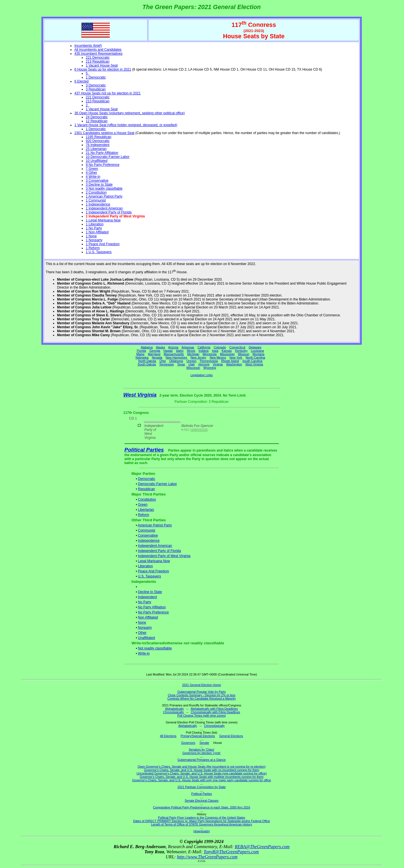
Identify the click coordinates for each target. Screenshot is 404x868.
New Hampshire (176, 357)
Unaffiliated (146, 638)
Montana (258, 354)
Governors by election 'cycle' (202, 753)
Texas (181, 364)
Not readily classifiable (155, 648)
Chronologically (173, 712)
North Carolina (255, 357)
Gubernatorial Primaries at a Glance (202, 760)
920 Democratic (98, 141)
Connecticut (237, 347)
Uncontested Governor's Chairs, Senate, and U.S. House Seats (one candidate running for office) (202, 773)
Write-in (144, 653)
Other (142, 633)
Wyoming (210, 368)
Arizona (173, 347)
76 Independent (97, 145)
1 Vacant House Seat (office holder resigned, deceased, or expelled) (126, 125)
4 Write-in (93, 177)
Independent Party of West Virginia (164, 556)
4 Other (91, 173)
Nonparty (145, 628)
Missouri (244, 354)
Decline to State (150, 592)
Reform (143, 515)
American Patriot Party (155, 525)
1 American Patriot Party (104, 196)
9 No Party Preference (103, 165)
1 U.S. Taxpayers (99, 252)
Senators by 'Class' (202, 750)
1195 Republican (98, 137)
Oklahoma (176, 361)
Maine (140, 354)
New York (236, 357)
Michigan (193, 354)
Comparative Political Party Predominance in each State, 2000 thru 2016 (201, 807)
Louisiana (257, 351)
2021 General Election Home (202, 685)
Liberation (145, 566)
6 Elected (81, 81)
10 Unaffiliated (97, 161)
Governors (188, 743)
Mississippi (227, 354)
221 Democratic (98, 58)
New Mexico (218, 357)
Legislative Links (201, 375)
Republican (146, 489)
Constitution (147, 499)
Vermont (204, 364)
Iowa (215, 351)
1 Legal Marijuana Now (103, 220)
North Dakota (147, 361)
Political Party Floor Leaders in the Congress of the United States (202, 818)
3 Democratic (96, 85)
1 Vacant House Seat (102, 65)
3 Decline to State (99, 185)
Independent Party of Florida (159, 551)
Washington (234, 364)
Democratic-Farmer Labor (157, 484)
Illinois (191, 351)
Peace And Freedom (153, 571)
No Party (145, 602)
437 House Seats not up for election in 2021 (108, 93)
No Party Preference (153, 612)
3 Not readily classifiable (104, 189)
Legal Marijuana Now (154, 561)
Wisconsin (193, 368)
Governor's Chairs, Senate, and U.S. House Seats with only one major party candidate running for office (202, 780)
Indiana (204, 351)
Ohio (163, 361)
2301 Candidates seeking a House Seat (104, 133)
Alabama (147, 347)
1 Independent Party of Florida (109, 212)
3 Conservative (97, 181)
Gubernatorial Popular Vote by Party (202, 692)
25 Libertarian (96, 149)
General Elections (231, 736)
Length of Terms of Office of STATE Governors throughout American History (201, 824)
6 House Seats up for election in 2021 (103, 69)
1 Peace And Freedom (103, 244)
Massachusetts (174, 354)
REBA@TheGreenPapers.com (262, 847)
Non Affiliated (148, 617)
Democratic (147, 479)
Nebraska (142, 357)
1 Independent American (104, 208)
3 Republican (96, 89)
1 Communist (96, 200)
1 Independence (98, 204)
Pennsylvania (209, 361)
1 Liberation (95, 224)
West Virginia (254, 364)
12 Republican (97, 121)
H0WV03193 (199, 430)
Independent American (155, 546)
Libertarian (146, 510)
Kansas (227, 351)
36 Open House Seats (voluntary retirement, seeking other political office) (130, 113)
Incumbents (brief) (88, 46)
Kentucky (241, 351)
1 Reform (93, 248)
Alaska (160, 347)
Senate (204, 743)
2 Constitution (96, 192)
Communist (147, 530)
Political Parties (144, 450)
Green (143, 505)
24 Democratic (97, 117)
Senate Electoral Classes (202, 801)
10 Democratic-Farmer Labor (108, 157)
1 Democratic (96, 77)
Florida (141, 351)
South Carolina (252, 361)
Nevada (157, 357)
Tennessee (167, 364)
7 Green (92, 169)
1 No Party (94, 228)
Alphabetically (174, 709)
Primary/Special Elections (198, 736)
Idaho (180, 351)
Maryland (154, 354)
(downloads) (201, 831)
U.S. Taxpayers (149, 576)
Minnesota (210, 354)
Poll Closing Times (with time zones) (202, 715)
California (204, 347)
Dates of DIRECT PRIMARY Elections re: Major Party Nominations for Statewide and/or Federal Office (202, 821)
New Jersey (198, 357)
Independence (149, 541)
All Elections (168, 736)
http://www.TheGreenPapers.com (207, 857)
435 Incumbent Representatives (98, 54)
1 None (91, 236)
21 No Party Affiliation (102, 153)
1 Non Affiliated (97, 232)
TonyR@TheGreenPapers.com (231, 852)
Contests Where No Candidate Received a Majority (202, 698)
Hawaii (168, 351)
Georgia (155, 351)
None (142, 623)
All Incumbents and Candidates (98, 50)
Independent (147, 597)
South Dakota (147, 364)
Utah (192, 364)
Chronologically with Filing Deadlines (216, 712)
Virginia (218, 364)
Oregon (192, 361)
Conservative (148, 535)
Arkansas (188, 347)
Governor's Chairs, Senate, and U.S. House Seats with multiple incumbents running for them (201, 777)
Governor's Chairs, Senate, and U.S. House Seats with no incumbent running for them (202, 770)
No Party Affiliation (152, 607)
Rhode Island (230, 361)
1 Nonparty (94, 240)
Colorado (220, 347)
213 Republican (97, 62)
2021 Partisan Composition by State (201, 787)
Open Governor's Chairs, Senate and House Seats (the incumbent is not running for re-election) (202, 767)
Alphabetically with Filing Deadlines (214, 709)
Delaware (255, 347)
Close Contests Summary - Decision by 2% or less (201, 695)
